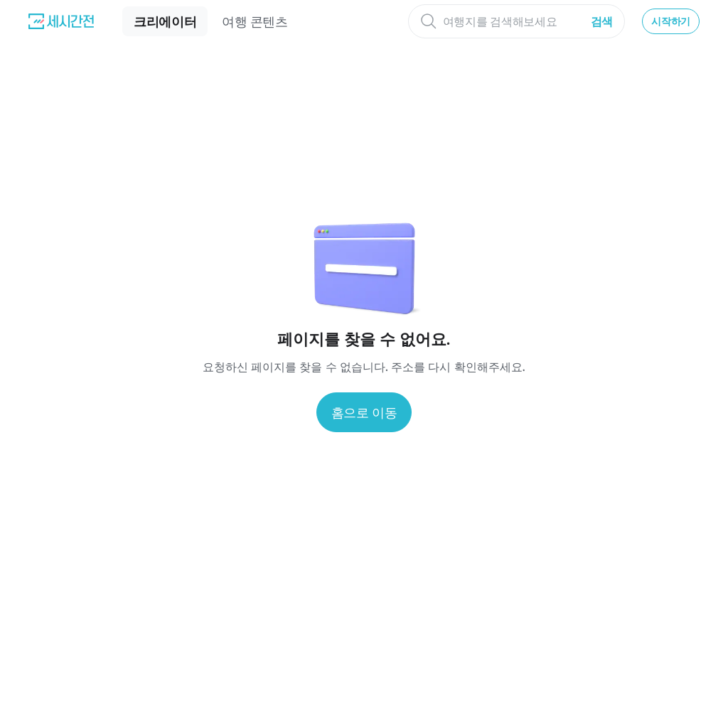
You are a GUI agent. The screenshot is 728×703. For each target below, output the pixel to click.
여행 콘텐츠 (255, 21)
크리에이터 (165, 21)
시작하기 (671, 21)
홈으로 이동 (364, 412)
